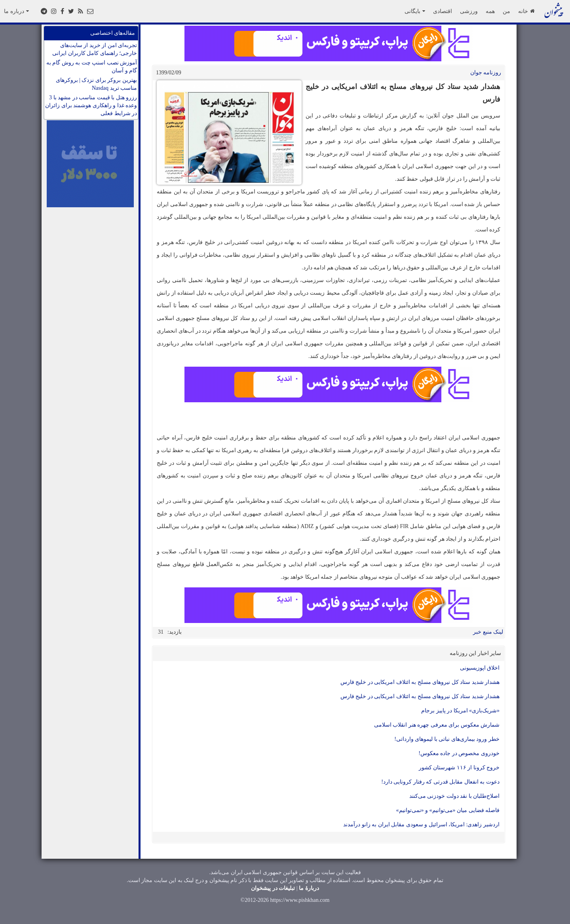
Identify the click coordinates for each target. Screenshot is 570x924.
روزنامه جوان (486, 73)
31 (161, 632)
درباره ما (16, 11)
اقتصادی (443, 11)
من (506, 11)
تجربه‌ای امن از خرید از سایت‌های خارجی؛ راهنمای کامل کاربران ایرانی (95, 49)
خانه (526, 11)
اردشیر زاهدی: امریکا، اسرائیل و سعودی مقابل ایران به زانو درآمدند (421, 825)
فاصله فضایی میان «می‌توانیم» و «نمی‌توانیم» (448, 810)
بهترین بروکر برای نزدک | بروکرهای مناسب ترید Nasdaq (96, 84)
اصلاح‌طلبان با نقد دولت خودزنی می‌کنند (455, 796)
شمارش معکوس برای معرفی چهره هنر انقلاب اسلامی (437, 725)
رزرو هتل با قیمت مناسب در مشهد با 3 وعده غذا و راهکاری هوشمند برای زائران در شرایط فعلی (91, 105)
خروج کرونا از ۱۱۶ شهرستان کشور (459, 768)
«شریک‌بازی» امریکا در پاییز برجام (460, 711)
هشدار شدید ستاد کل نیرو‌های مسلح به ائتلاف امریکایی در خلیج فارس (420, 682)
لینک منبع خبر (488, 632)
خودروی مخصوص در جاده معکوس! (459, 753)
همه (490, 11)
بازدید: (175, 632)
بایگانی (415, 11)
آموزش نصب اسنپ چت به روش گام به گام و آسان (92, 67)
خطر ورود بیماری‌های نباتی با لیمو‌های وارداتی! (447, 739)
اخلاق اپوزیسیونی (480, 668)
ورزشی (469, 11)
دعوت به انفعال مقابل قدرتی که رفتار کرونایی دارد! (440, 782)
